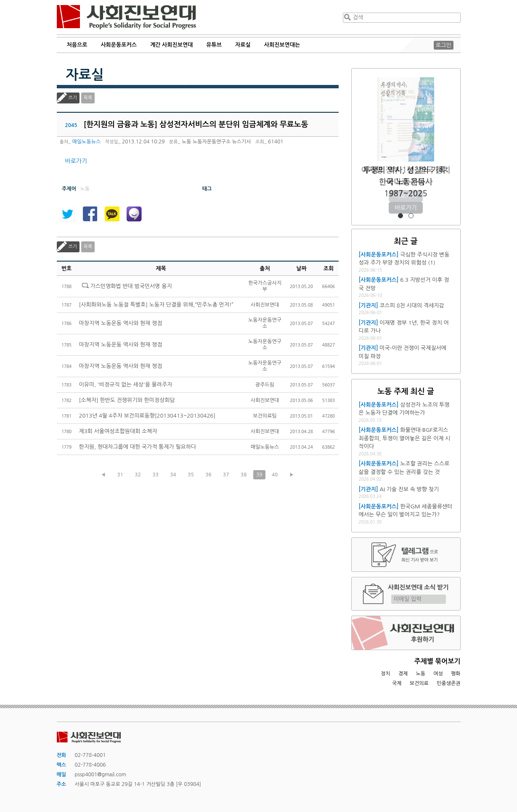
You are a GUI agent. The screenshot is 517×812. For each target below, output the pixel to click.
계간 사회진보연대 (171, 45)
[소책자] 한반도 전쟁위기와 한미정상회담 (127, 400)
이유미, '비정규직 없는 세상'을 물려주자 (126, 385)
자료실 (243, 45)
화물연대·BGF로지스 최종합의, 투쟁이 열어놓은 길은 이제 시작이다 (405, 438)
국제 (397, 683)
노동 (420, 674)
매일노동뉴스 (87, 142)
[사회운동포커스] (379, 255)
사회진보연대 (126, 17)
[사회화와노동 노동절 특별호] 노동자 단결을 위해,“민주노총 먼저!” (156, 305)
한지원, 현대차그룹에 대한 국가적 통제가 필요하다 (138, 447)
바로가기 (76, 161)
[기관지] (369, 305)
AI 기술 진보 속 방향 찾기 (409, 489)
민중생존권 (448, 683)
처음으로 (77, 45)
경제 (403, 674)
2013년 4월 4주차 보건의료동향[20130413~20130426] (147, 416)
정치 (386, 674)
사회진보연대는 (282, 45)
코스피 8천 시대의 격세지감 (412, 305)
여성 (438, 674)
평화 (456, 674)
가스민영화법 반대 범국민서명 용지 (131, 286)
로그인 (444, 45)
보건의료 (419, 683)
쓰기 (73, 98)
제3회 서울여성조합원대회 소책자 (118, 431)
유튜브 (214, 45)
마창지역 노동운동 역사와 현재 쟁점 (121, 323)
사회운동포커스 (119, 45)
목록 (88, 98)
